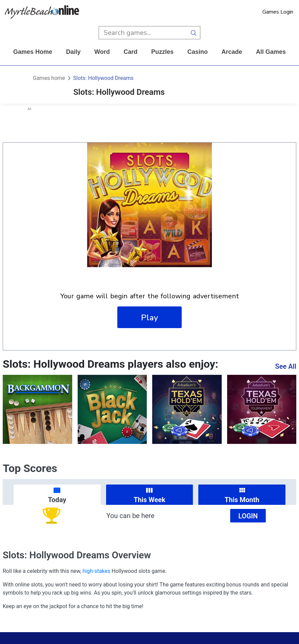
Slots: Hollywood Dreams (103, 78)
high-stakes (96, 571)
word (102, 52)
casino (198, 52)
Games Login (278, 12)
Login (248, 516)
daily (73, 52)
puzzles (162, 52)
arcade (232, 52)
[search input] (143, 33)
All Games (271, 52)
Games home (33, 52)
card (131, 52)
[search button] (194, 33)
